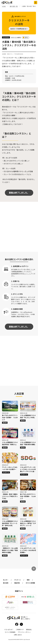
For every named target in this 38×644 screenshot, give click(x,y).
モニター (6, 580)
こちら (32, 269)
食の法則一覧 (14, 6)
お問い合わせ (18, 635)
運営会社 (29, 629)
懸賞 (28, 580)
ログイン (27, 274)
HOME (4, 6)
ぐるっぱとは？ (9, 629)
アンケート (18, 580)
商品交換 (17, 583)
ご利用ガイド (20, 629)
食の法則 (6, 583)
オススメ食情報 (30, 583)
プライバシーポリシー (24, 632)
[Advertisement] (19, 227)
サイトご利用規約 (10, 632)
